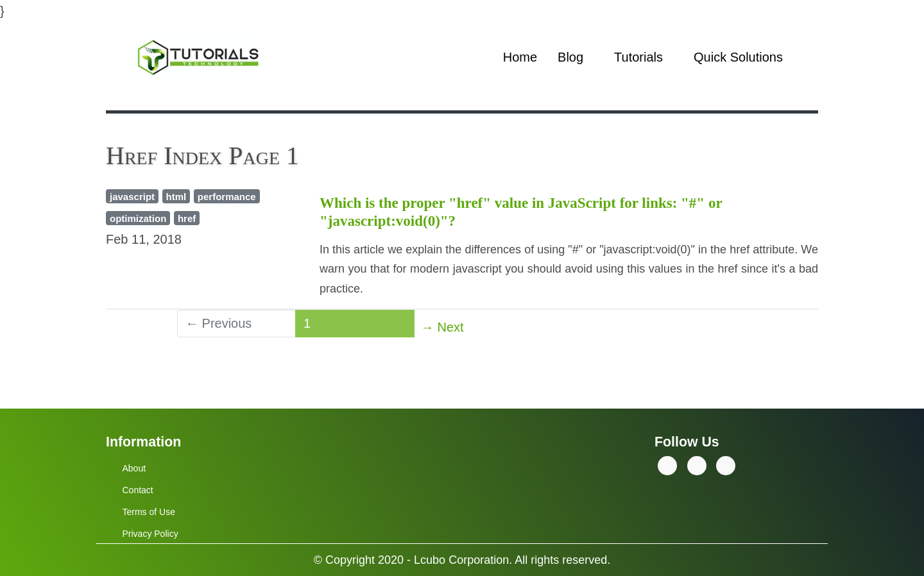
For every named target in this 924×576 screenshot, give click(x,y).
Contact (138, 490)
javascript (132, 197)
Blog (570, 57)
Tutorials (638, 57)
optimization (138, 218)
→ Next (442, 327)
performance (227, 197)
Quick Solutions (738, 57)
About (134, 468)
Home (520, 57)
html (176, 197)
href (187, 218)
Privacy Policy (150, 534)
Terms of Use (149, 512)
